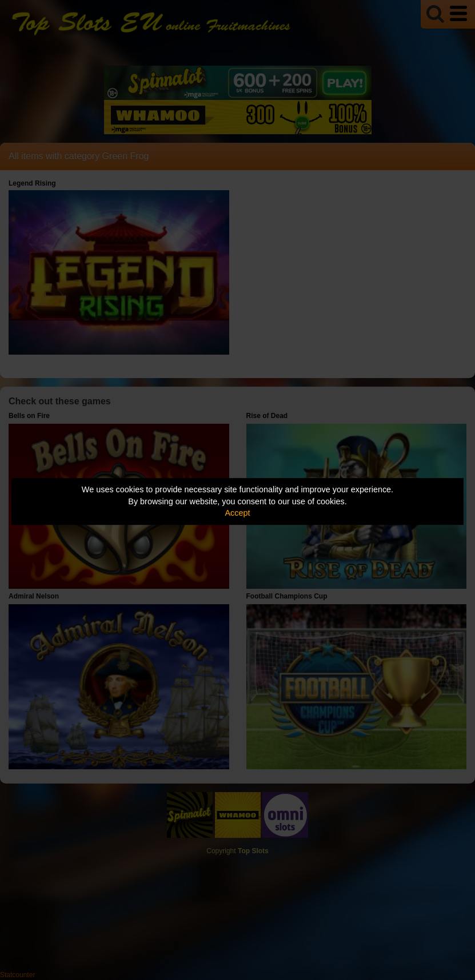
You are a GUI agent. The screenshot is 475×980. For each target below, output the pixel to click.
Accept (238, 513)
